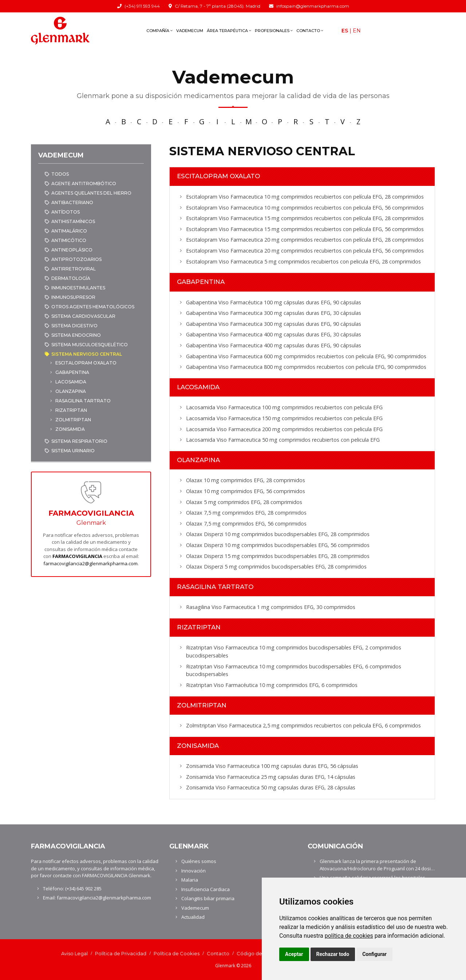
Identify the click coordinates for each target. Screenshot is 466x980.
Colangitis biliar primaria (208, 898)
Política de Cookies (177, 953)
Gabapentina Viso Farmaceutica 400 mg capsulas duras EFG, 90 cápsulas (274, 345)
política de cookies (349, 936)
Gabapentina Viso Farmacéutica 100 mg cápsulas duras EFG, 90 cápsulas (274, 302)
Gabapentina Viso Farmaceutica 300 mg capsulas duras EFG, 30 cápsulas (274, 313)
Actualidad (193, 917)
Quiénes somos (199, 861)
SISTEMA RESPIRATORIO (79, 441)
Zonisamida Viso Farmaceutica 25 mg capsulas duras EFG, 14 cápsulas (271, 777)
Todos (60, 174)
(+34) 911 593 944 (142, 6)
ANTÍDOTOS (66, 212)
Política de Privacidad (121, 953)
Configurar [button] (374, 954)
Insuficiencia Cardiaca (206, 889)
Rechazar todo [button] (333, 954)
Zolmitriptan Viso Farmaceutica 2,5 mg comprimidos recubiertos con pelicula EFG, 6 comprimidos (303, 725)
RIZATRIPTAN (71, 410)
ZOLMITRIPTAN (73, 420)
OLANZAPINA (71, 391)
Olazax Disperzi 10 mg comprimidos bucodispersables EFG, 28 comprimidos (278, 534)
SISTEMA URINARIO (73, 451)
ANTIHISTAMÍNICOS (73, 221)
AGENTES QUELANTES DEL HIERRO (91, 193)
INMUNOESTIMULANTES (78, 288)
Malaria (190, 880)
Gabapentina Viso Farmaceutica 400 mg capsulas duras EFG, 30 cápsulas (274, 334)
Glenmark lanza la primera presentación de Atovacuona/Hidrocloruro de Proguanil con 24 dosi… (377, 865)
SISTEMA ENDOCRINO (76, 335)
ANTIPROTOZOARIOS (76, 259)
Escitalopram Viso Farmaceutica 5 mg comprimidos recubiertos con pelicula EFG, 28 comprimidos (303, 261)
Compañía (159, 31)
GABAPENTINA (72, 372)
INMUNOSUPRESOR (73, 297)
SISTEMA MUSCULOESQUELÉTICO (90, 345)
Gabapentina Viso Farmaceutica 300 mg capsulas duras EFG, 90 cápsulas (274, 324)
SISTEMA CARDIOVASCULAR (83, 316)
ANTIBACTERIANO (72, 202)
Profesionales (274, 31)
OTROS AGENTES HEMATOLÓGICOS (93, 307)
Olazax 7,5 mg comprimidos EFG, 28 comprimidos (246, 513)
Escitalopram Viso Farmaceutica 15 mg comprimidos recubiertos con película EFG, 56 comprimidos (305, 229)
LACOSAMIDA (71, 382)
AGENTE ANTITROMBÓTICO (84, 183)
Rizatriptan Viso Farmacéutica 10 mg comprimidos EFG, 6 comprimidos (272, 685)
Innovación (193, 871)
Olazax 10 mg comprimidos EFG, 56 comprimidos (246, 491)
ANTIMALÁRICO (69, 231)
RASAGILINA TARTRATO (83, 401)
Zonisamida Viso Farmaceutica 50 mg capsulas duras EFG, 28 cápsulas (271, 787)
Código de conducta (261, 953)
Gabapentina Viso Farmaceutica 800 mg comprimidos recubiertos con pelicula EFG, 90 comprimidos (306, 367)
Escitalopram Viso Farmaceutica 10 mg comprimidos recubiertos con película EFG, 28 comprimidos (305, 197)
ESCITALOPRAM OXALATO (86, 363)
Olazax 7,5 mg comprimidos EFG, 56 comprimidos (246, 524)
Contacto (310, 31)
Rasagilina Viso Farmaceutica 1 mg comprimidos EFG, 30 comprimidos (271, 607)
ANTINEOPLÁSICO (72, 250)
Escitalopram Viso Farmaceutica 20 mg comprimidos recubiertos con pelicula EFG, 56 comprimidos (305, 251)
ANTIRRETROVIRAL (74, 269)
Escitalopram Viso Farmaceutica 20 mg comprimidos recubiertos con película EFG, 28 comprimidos (305, 240)
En (357, 31)
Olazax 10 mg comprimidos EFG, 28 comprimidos (246, 480)
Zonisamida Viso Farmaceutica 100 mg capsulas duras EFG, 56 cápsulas (272, 766)
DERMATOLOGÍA (71, 278)
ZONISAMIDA (70, 429)
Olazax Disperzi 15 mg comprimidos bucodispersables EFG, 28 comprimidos (278, 556)
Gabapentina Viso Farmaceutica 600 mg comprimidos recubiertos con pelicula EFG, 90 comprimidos (306, 356)
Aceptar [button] (294, 954)
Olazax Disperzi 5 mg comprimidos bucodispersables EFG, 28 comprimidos (276, 567)
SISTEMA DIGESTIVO (74, 326)
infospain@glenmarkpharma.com (313, 6)
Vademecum (190, 31)
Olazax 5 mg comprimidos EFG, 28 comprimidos (244, 502)
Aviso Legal (74, 953)
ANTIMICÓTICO (69, 240)
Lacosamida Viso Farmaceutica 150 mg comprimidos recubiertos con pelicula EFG (284, 418)
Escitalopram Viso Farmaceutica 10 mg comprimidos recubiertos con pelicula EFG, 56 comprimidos (305, 208)
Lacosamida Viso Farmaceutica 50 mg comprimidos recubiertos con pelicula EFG (283, 440)
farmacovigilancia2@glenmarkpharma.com (90, 563)
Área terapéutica (229, 31)
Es (345, 31)
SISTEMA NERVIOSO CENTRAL (87, 354)
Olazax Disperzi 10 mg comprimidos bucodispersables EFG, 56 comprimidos (278, 545)
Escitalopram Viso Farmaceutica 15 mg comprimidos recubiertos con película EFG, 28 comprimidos (305, 218)
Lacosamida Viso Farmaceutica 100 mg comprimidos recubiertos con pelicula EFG (284, 407)
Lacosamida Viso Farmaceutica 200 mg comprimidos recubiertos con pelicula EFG (284, 429)
